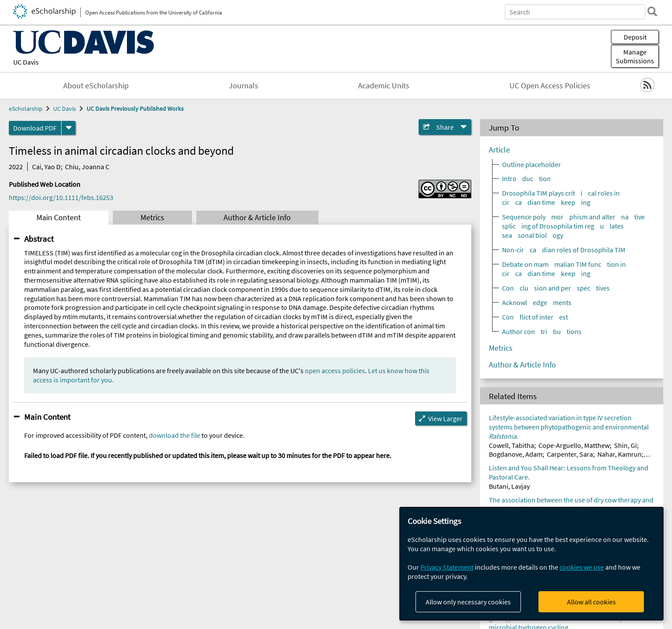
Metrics (152, 218)
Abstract (39, 239)
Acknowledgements (537, 302)
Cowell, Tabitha (511, 445)
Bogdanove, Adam (516, 454)
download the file (175, 435)
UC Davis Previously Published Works (135, 109)
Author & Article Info (257, 218)
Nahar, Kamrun (620, 454)
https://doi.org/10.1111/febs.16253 (61, 197)
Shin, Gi (625, 445)
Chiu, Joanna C (87, 167)
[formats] (69, 128)
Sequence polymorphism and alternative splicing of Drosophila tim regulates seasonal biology (573, 226)
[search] (652, 11)
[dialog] (531, 564)
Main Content (59, 218)
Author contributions (542, 331)
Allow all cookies (591, 602)
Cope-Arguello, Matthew (574, 445)
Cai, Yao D (46, 167)
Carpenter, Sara (570, 454)
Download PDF (35, 128)
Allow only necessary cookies (468, 602)
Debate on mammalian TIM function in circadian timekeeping (564, 269)
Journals (244, 86)
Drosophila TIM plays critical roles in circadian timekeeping (561, 198)
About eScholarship (96, 86)
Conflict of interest (535, 317)
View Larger (445, 418)
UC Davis (26, 62)
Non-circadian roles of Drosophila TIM (564, 250)
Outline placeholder (531, 164)
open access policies (335, 371)
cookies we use (582, 567)
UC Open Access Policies (550, 86)
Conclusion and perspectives (556, 288)
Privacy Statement (447, 567)
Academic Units (384, 86)
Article (499, 150)
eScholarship (26, 109)
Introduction (526, 178)
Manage (635, 56)
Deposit (635, 37)
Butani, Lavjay (509, 486)
